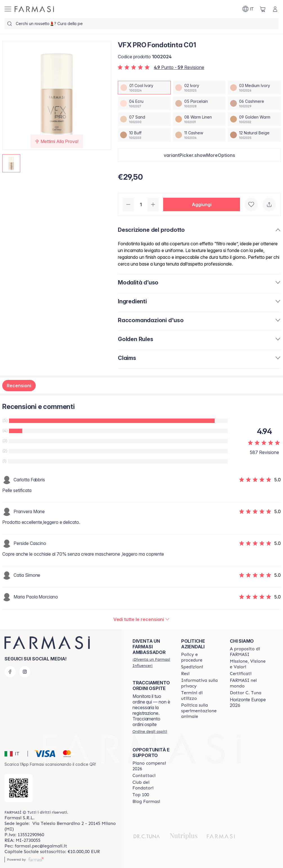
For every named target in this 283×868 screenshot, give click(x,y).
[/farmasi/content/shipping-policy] (192, 667)
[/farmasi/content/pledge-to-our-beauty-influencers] (246, 693)
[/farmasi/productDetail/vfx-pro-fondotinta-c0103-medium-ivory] (254, 88)
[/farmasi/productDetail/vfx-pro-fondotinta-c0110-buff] (144, 135)
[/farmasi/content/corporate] (249, 683)
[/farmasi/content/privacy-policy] (200, 683)
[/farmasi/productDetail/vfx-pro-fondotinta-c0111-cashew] (199, 135)
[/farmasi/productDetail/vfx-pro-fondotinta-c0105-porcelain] (199, 103)
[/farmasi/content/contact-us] (144, 776)
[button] (199, 155)
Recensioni (19, 386)
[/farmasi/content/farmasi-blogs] (146, 802)
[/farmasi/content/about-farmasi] (249, 652)
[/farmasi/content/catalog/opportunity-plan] (152, 766)
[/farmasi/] (34, 9)
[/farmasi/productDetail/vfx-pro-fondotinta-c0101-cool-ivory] (144, 88)
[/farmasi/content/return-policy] (185, 674)
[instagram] (25, 672)
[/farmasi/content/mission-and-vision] (249, 664)
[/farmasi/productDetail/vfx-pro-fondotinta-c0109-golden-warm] (254, 119)
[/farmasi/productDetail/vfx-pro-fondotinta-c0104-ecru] (144, 103)
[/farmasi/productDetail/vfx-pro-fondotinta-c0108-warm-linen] (199, 119)
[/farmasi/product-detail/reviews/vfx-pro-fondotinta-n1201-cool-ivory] (142, 619)
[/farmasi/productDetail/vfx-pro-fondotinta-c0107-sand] (144, 119)
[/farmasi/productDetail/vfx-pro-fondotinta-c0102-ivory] (199, 88)
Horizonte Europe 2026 (248, 702)
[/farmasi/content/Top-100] (141, 795)
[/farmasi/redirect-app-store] (19, 788)
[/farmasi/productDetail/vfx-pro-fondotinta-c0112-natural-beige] (254, 135)
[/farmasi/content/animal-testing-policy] (200, 711)
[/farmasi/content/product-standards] (241, 674)
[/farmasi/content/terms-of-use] (200, 696)
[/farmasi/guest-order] (150, 731)
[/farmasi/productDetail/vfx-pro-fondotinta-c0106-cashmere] (254, 103)
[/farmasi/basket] (263, 9)
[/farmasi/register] (152, 662)
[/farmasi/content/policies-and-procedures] (200, 657)
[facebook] (10, 672)
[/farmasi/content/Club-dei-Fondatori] (152, 785)
